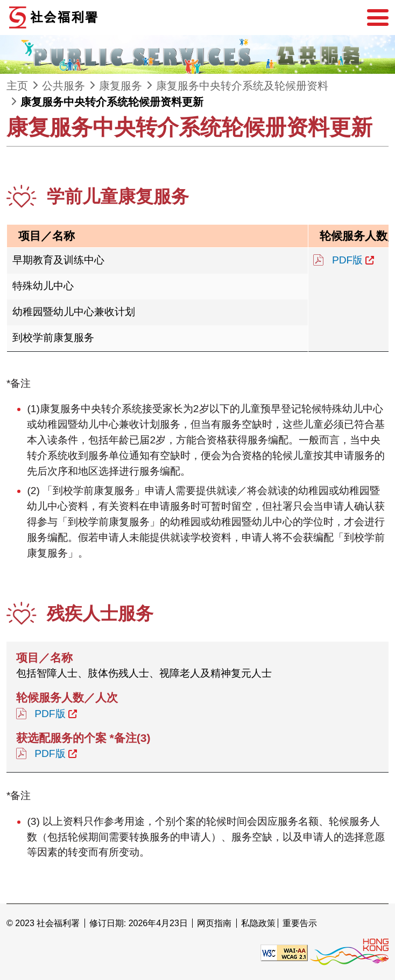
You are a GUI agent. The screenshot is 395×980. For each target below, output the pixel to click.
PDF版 (347, 260)
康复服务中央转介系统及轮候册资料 (242, 86)
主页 (17, 86)
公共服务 (64, 86)
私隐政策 (258, 923)
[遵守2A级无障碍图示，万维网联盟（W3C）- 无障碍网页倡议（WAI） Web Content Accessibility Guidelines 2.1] (284, 952)
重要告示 (300, 923)
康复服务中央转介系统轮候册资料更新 (112, 102)
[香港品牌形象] (349, 952)
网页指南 (214, 923)
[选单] (378, 18)
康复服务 (121, 86)
